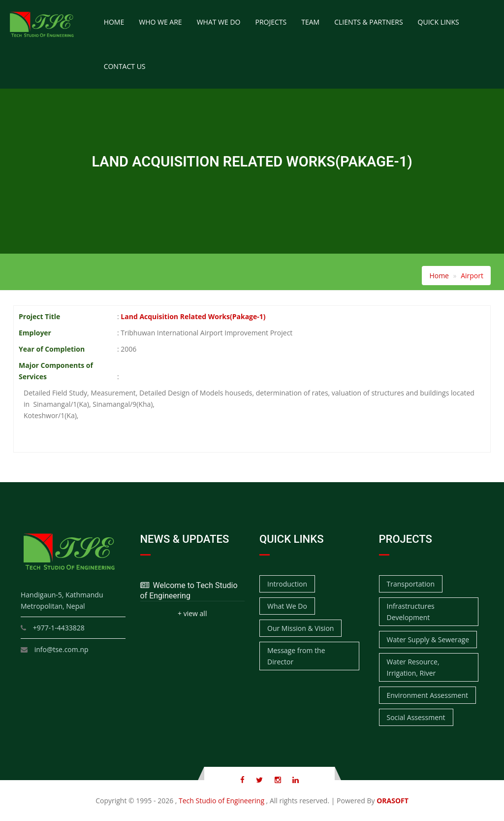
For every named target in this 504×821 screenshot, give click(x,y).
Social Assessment (416, 717)
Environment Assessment (427, 695)
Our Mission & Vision (300, 628)
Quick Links (439, 22)
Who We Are (160, 22)
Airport (472, 276)
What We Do (219, 22)
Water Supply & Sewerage (428, 640)
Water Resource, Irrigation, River (413, 667)
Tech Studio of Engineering (221, 801)
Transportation (411, 584)
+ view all (192, 613)
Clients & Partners (368, 22)
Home (114, 22)
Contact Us (125, 66)
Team (310, 22)
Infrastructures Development (411, 612)
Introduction (287, 584)
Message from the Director (296, 656)
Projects (271, 22)
